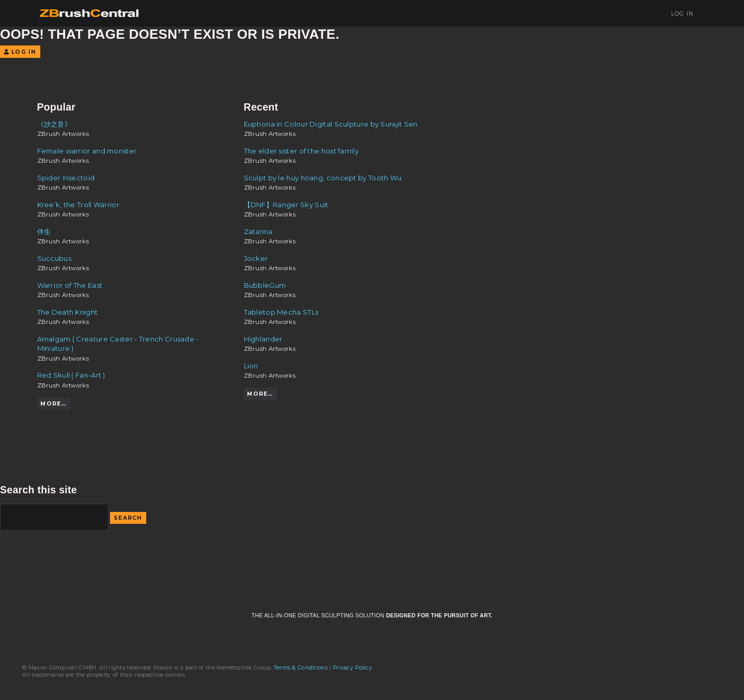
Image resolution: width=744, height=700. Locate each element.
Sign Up (640, 14)
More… (53, 404)
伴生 (44, 231)
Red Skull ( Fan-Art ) (71, 375)
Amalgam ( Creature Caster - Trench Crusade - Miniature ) (118, 344)
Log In (679, 14)
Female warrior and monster (87, 151)
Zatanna (258, 231)
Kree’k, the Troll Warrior (78, 205)
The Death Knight (68, 312)
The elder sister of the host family (301, 151)
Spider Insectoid (66, 178)
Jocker (256, 258)
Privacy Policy (352, 668)
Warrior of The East (70, 285)
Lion (251, 366)
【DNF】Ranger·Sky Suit (286, 205)
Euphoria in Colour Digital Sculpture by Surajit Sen (331, 124)
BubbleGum (265, 285)
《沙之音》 (55, 124)
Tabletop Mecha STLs (281, 312)
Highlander (263, 339)
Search (128, 518)
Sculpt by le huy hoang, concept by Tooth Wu (323, 178)
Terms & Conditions (301, 668)
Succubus (54, 258)
